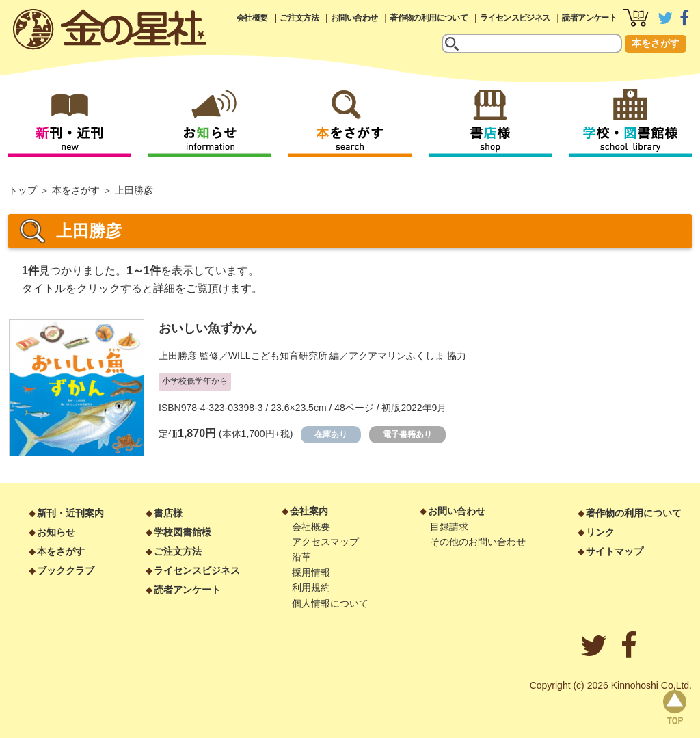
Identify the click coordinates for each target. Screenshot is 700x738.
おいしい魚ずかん (208, 328)
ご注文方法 (299, 18)
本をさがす (656, 43)
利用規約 (311, 588)
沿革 (301, 557)
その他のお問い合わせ (478, 542)
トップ (23, 190)
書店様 (168, 513)
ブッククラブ (66, 570)
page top (675, 707)
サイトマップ (615, 551)
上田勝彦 (178, 356)
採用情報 (311, 572)
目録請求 (449, 527)
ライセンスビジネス (515, 18)
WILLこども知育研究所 (278, 356)
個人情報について (330, 603)
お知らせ (56, 532)
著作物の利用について (429, 18)
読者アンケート (589, 18)
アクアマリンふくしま (396, 356)
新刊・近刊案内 (70, 513)
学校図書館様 (183, 532)
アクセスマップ (325, 542)
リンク (600, 532)
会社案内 (309, 511)
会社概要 (252, 18)
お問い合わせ (354, 18)
